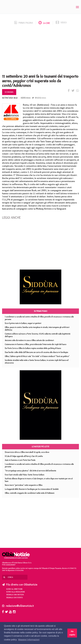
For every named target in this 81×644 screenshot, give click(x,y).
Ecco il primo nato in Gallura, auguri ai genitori (23, 323)
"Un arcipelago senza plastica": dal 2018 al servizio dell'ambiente (31, 471)
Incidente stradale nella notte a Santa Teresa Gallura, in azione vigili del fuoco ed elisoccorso (37, 361)
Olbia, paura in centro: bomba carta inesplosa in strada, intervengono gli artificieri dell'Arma (37, 329)
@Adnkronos (39, 98)
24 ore (44, 23)
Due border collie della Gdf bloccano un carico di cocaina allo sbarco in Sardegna (36, 352)
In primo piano (41, 311)
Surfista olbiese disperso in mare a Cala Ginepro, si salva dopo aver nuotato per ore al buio (39, 480)
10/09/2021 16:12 (10, 98)
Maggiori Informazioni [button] (29, 640)
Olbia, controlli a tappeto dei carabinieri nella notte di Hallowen (30, 493)
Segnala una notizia (15, 595)
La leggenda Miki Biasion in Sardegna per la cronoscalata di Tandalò (32, 489)
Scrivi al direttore (14, 589)
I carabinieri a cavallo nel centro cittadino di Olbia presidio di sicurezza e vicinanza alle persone (39, 318)
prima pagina (24, 23)
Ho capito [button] (72, 633)
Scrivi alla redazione (16, 592)
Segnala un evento (14, 597)
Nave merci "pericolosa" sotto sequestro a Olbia (24, 485)
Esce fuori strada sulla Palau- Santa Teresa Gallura (25, 475)
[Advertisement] (40, 50)
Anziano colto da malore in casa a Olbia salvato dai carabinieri (29, 340)
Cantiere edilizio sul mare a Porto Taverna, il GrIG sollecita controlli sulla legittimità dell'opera (38, 335)
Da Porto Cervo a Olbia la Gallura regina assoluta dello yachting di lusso (33, 348)
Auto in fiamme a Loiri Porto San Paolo (20, 460)
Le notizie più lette (40, 447)
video (61, 23)
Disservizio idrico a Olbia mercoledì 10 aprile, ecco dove (27, 452)
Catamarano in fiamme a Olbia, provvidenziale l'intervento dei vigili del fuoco (36, 344)
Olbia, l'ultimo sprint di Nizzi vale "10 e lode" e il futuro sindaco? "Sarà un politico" (37, 356)
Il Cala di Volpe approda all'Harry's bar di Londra (24, 456)
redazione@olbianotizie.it (20, 606)
